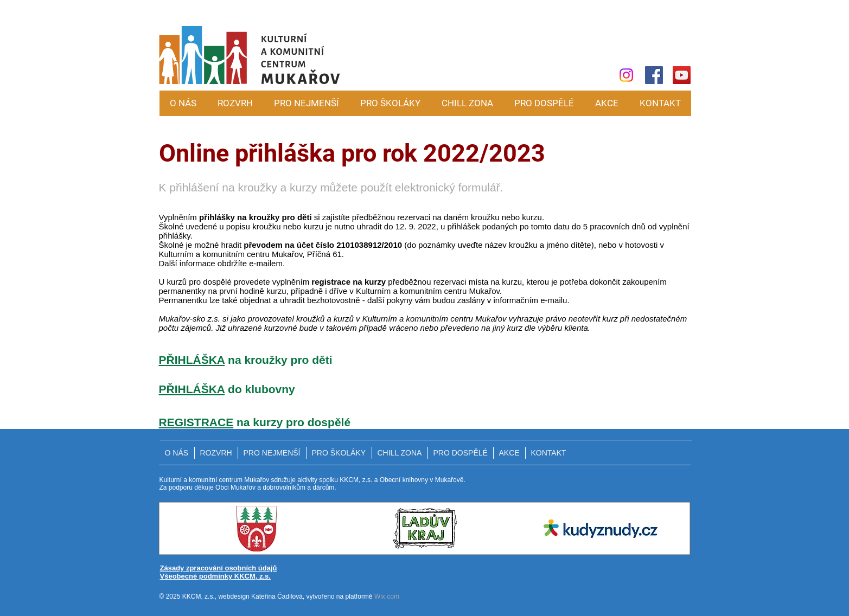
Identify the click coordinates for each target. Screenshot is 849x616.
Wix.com (387, 596)
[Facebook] (654, 75)
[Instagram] (626, 75)
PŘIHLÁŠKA (192, 360)
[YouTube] (682, 75)
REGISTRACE (196, 422)
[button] (307, 103)
